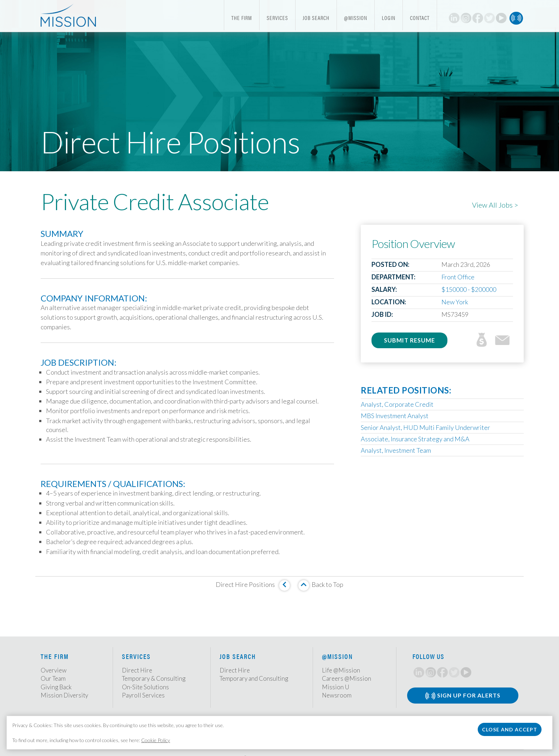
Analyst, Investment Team (396, 450)
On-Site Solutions (145, 687)
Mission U (336, 687)
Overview (54, 670)
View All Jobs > (495, 205)
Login (389, 18)
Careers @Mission (347, 678)
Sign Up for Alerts (463, 696)
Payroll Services (143, 695)
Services (277, 18)
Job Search (316, 18)
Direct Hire (137, 670)
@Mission (356, 18)
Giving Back (56, 687)
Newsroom (337, 695)
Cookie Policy (156, 740)
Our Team (53, 678)
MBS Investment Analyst (395, 416)
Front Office (458, 277)
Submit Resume (409, 340)
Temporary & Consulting (154, 678)
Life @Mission (341, 670)
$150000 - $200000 (469, 289)
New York (455, 302)
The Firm (242, 18)
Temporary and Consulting (254, 678)
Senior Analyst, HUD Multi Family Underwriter (425, 427)
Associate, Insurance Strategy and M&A (415, 439)
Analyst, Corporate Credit (397, 404)
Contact (420, 18)
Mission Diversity (64, 695)
